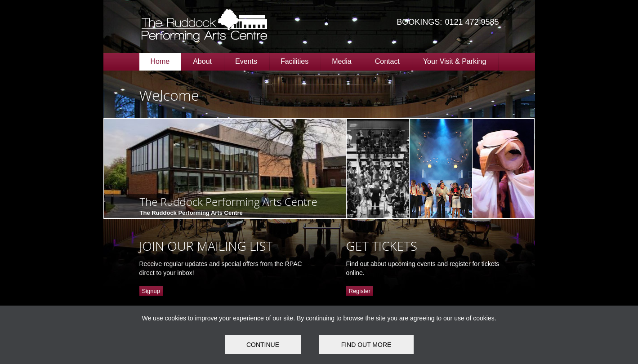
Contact (387, 61)
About (202, 61)
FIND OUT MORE (366, 345)
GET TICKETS (382, 246)
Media (342, 61)
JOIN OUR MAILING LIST (206, 246)
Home (160, 61)
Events (246, 61)
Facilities (294, 61)
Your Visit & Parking (455, 61)
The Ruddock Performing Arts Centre (229, 202)
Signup (151, 291)
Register (360, 291)
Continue (263, 345)
